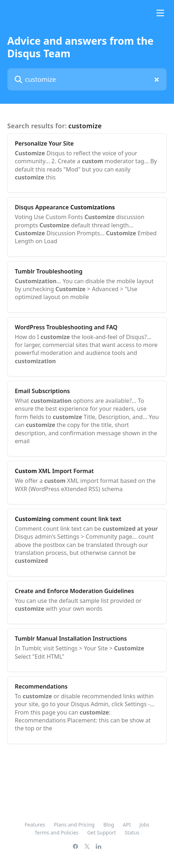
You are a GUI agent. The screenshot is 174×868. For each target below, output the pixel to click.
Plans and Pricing (74, 825)
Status (132, 833)
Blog (109, 825)
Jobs (144, 825)
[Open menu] (160, 13)
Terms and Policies (57, 833)
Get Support (102, 833)
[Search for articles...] (87, 79)
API (127, 825)
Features (35, 825)
